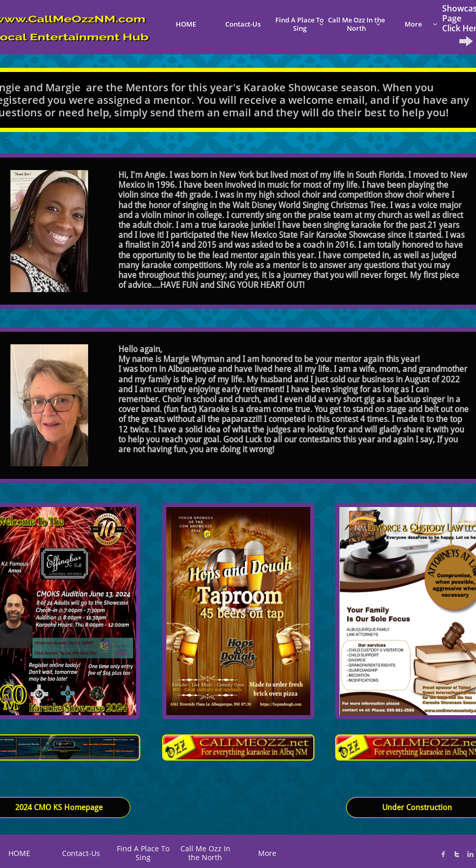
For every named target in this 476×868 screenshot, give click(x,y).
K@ (362, 848)
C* (330, 849)
